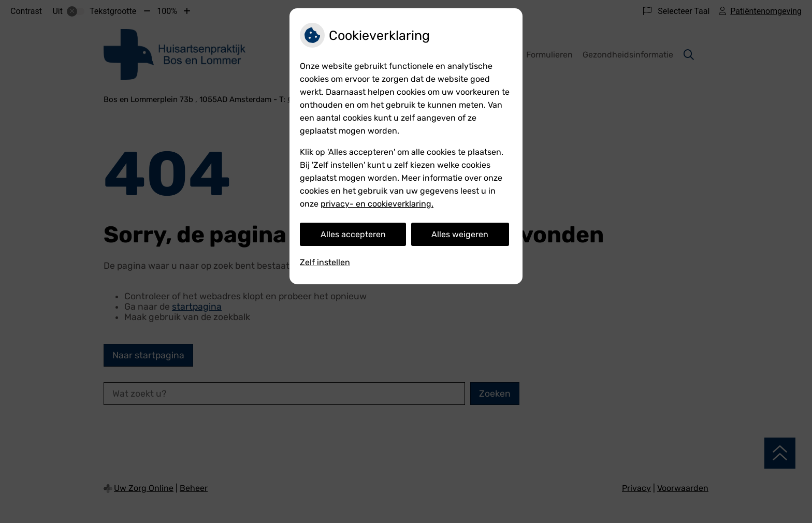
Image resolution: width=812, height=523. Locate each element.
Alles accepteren (353, 234)
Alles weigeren (460, 234)
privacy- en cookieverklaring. (377, 204)
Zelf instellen (325, 262)
